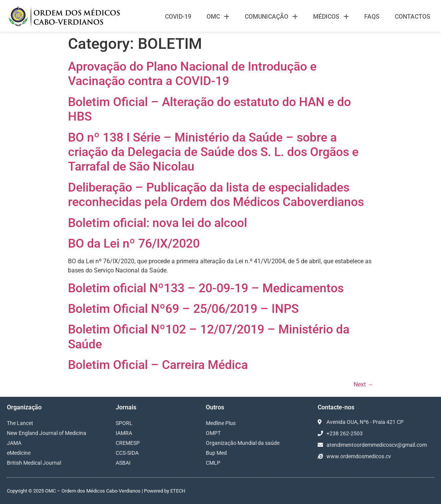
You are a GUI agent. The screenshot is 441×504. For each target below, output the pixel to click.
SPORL (124, 423)
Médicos (331, 17)
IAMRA (124, 433)
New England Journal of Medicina (47, 433)
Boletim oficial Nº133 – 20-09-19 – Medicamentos (206, 288)
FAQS (372, 17)
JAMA (14, 443)
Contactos (413, 17)
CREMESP (128, 443)
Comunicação (271, 17)
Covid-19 (178, 17)
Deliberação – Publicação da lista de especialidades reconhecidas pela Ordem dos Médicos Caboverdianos (216, 195)
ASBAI (123, 463)
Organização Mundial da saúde (243, 443)
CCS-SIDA (127, 453)
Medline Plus (221, 423)
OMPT (213, 433)
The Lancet (20, 423)
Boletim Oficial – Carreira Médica (158, 365)
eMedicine (19, 453)
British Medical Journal (34, 463)
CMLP (213, 463)
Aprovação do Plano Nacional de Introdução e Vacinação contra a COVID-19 (192, 74)
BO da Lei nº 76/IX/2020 (134, 243)
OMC (218, 17)
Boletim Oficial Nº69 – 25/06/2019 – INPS (183, 309)
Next (363, 384)
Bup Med (216, 453)
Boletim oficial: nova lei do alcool (157, 223)
